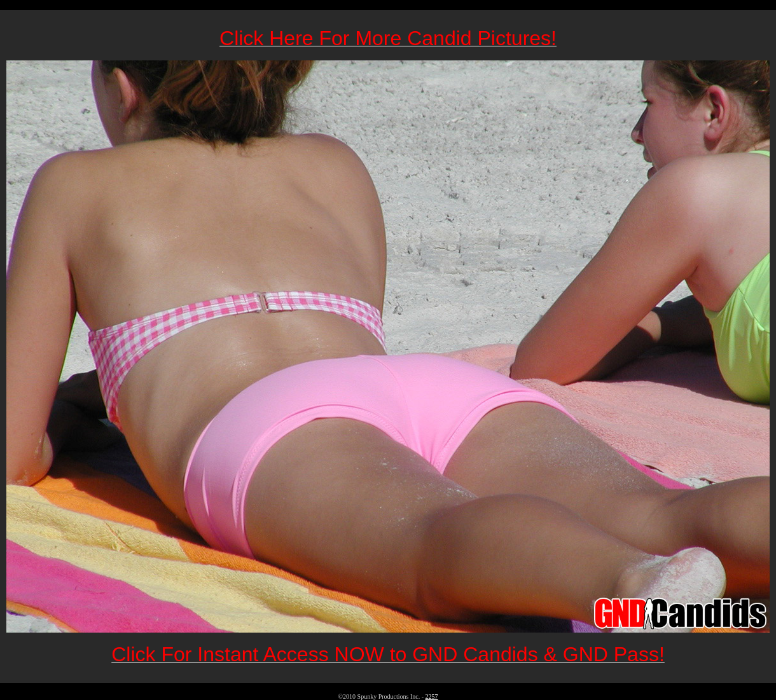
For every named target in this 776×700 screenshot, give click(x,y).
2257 (432, 697)
